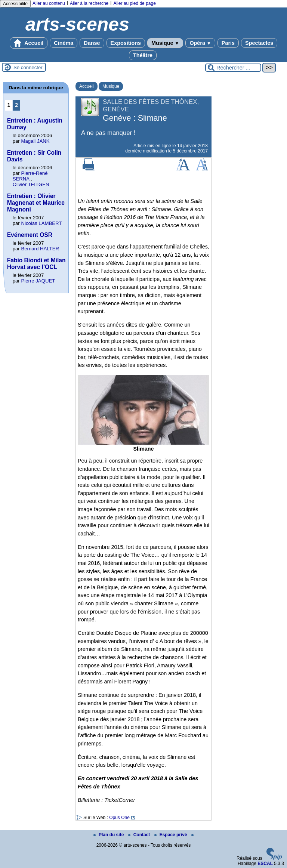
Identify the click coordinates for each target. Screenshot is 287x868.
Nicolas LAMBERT (41, 223)
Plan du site (109, 835)
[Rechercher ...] (233, 68)
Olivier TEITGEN (31, 184)
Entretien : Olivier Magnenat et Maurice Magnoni (36, 203)
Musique (165, 43)
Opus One (119, 818)
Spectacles (259, 43)
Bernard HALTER (40, 249)
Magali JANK (35, 141)
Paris (228, 43)
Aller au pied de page (134, 3)
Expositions (126, 43)
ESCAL (265, 864)
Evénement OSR (30, 235)
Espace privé (171, 835)
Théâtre (143, 55)
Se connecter (28, 67)
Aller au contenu (49, 3)
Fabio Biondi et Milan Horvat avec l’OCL (36, 264)
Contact (140, 835)
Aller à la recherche (89, 3)
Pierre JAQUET (38, 281)
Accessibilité (15, 4)
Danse (92, 43)
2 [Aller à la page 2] (16, 105)
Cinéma (64, 43)
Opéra (200, 43)
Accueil (29, 43)
